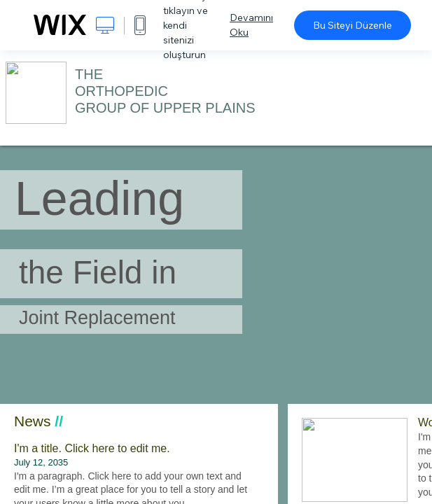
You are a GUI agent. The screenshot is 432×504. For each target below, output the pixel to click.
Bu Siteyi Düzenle (353, 25)
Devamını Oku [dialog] (251, 25)
